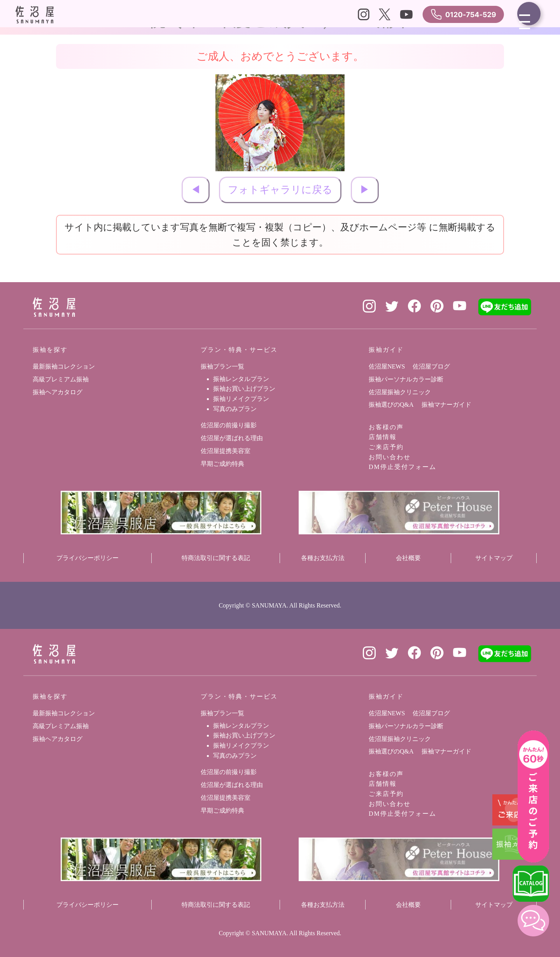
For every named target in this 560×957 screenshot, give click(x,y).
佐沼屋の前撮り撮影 (229, 425)
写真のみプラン (235, 409)
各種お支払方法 (323, 558)
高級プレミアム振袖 (61, 379)
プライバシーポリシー (87, 558)
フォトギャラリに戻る (280, 190)
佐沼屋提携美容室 (226, 451)
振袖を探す (50, 350)
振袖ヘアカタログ (58, 392)
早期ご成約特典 (222, 464)
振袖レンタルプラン (241, 379)
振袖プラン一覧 (222, 366)
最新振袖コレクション (64, 366)
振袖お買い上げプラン (244, 389)
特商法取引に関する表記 (216, 558)
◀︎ (196, 190)
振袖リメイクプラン (241, 399)
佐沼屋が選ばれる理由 (232, 438)
